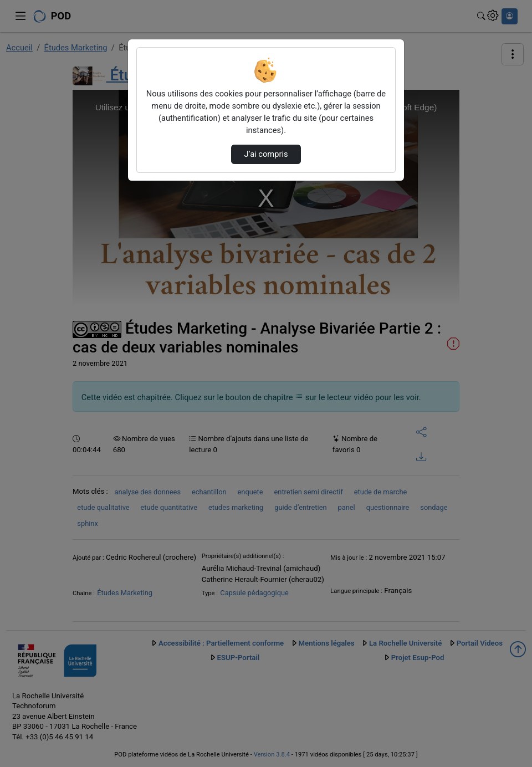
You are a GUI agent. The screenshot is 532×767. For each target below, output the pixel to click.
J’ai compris (266, 154)
